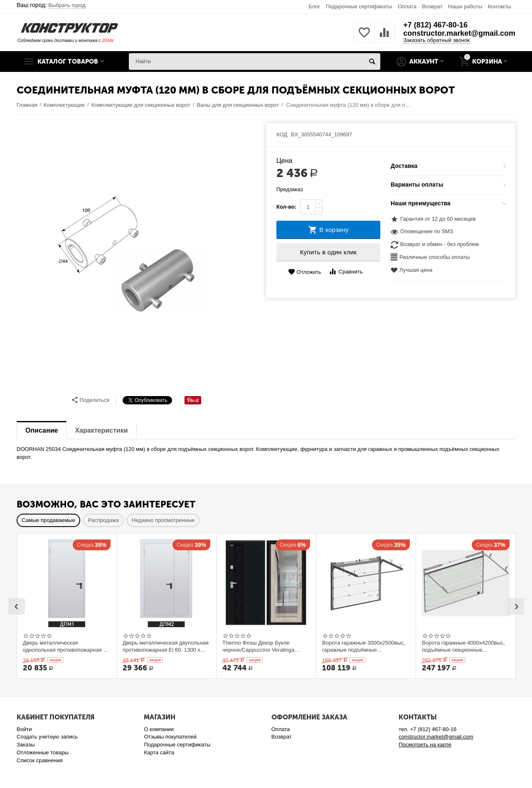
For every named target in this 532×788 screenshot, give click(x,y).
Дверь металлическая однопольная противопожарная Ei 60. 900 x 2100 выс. (65, 646)
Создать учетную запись (47, 737)
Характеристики (101, 430)
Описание (42, 430)
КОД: (283, 134)
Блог (314, 6)
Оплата (407, 6)
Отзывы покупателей (170, 737)
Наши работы (465, 6)
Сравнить (346, 272)
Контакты (500, 6)
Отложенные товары (43, 752)
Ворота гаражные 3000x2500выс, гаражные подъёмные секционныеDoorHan (364, 646)
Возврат (432, 6)
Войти (24, 729)
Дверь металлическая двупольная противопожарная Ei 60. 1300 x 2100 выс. (166, 646)
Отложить (305, 272)
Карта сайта (159, 752)
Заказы (26, 745)
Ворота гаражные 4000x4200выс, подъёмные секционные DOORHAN (463, 646)
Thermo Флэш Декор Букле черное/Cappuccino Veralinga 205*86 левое (258, 646)
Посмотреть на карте (425, 745)
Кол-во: (286, 207)
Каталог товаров (68, 62)
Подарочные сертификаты (359, 6)
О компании (159, 729)
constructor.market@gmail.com (459, 33)
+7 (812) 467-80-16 (435, 25)
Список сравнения (40, 760)
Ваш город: (51, 5)
